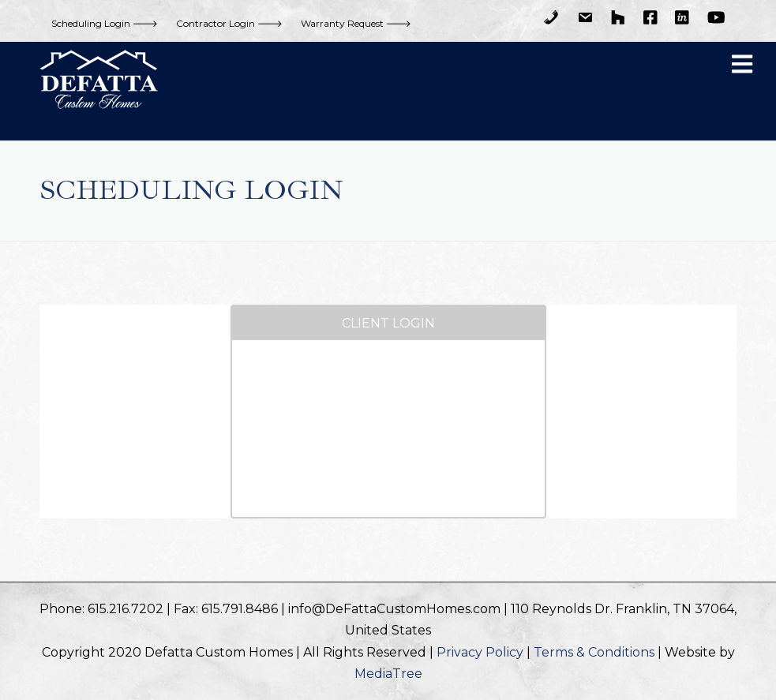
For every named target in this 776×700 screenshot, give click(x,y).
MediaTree (388, 674)
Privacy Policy (480, 652)
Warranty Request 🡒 (356, 23)
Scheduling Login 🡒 (105, 23)
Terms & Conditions (594, 652)
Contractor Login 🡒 (229, 23)
